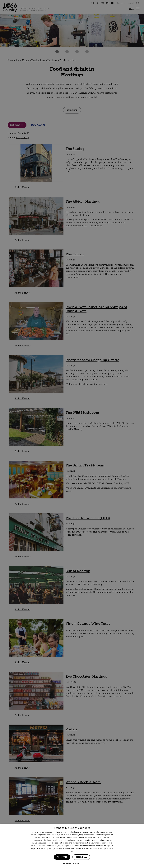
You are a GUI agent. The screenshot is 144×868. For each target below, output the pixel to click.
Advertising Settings (47, 848)
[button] (72, 863)
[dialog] (72, 846)
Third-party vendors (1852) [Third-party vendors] (54, 840)
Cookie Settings (100, 848)
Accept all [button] (62, 857)
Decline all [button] (81, 857)
